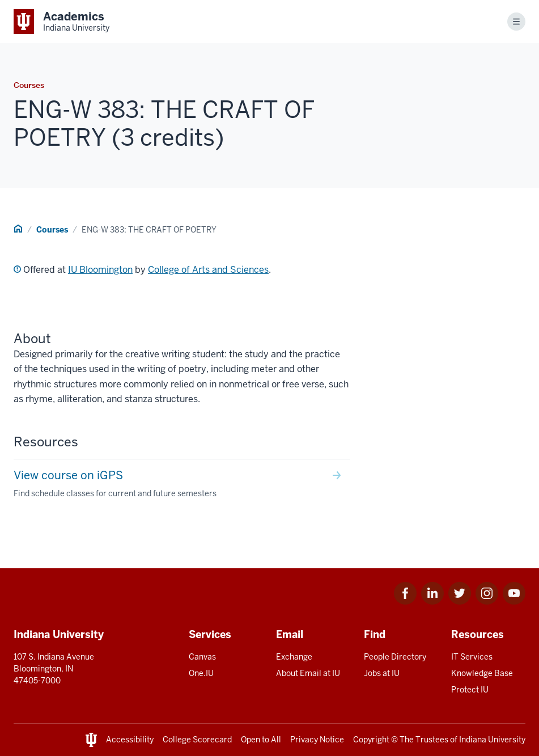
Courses (52, 230)
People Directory (395, 657)
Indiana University (492, 740)
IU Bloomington (100, 270)
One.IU (201, 673)
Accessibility (130, 740)
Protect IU (470, 690)
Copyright (371, 740)
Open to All (261, 740)
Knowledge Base (482, 673)
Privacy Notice (317, 740)
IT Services (472, 657)
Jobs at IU (382, 673)
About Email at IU (308, 673)
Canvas (202, 657)
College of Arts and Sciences (208, 270)
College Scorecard (197, 740)
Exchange (294, 657)
